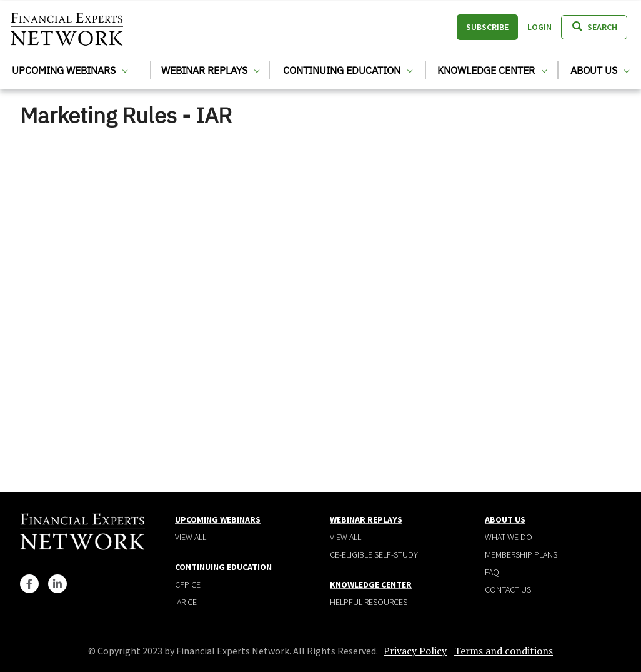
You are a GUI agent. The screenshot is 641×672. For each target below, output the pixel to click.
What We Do (509, 537)
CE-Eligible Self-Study (374, 554)
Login (539, 27)
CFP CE (188, 584)
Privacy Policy (415, 651)
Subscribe (487, 27)
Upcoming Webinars (70, 70)
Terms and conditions (504, 651)
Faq (492, 572)
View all (191, 537)
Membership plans (521, 554)
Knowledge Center (492, 70)
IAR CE (186, 602)
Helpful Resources (369, 602)
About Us (600, 70)
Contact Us (508, 589)
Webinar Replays (210, 70)
